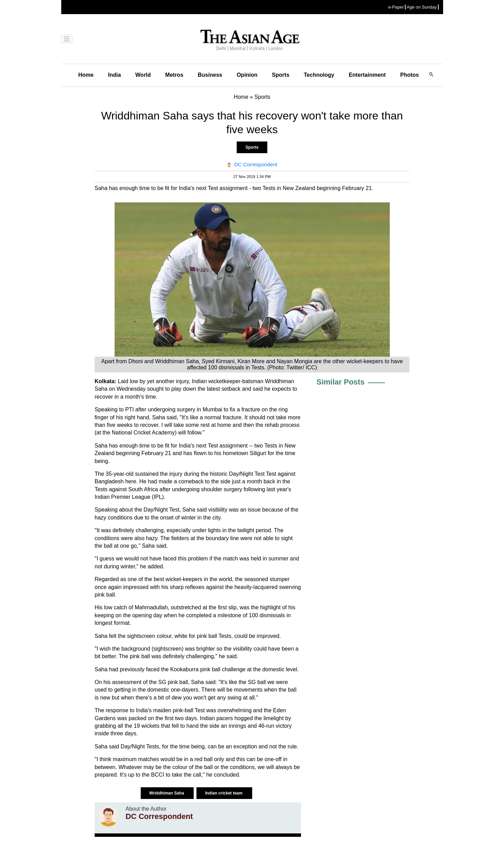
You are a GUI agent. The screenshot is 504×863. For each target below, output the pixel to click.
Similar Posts (340, 382)
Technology (319, 75)
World (143, 75)
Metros (174, 75)
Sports (281, 75)
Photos (409, 75)
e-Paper (396, 7)
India (114, 75)
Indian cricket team (224, 793)
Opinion (247, 75)
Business (210, 75)
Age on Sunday (422, 7)
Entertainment (367, 75)
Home (86, 75)
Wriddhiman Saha (167, 793)
